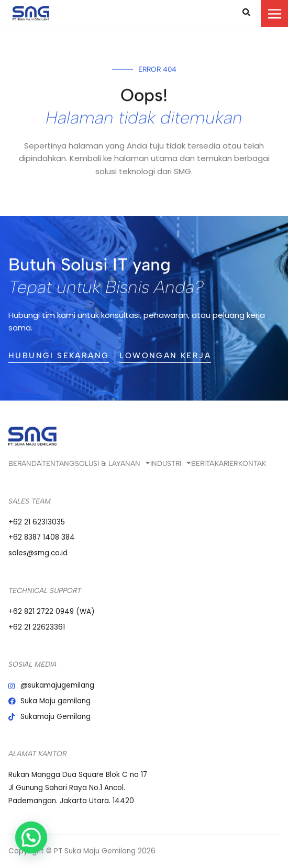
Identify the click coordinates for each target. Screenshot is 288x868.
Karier (226, 463)
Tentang (58, 463)
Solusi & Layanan (112, 463)
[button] (22, 840)
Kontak (252, 463)
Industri (170, 463)
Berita (203, 463)
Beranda (25, 463)
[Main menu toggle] (274, 14)
